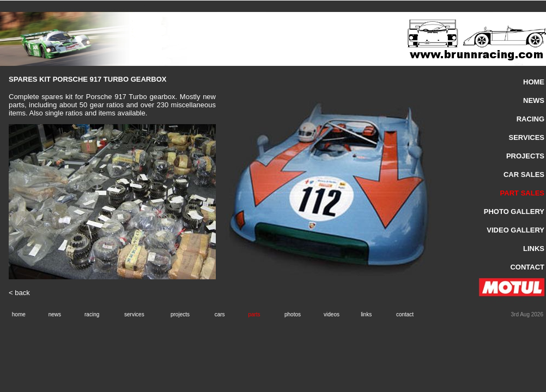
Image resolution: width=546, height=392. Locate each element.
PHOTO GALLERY (514, 212)
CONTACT (527, 267)
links (366, 314)
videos (332, 314)
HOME (534, 82)
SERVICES (526, 137)
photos (293, 314)
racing (92, 314)
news (55, 314)
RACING (530, 119)
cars (220, 314)
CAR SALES (524, 174)
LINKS (534, 249)
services (134, 314)
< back (19, 293)
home (19, 314)
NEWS (534, 100)
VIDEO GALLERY (515, 230)
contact (405, 314)
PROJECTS (525, 156)
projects (180, 314)
